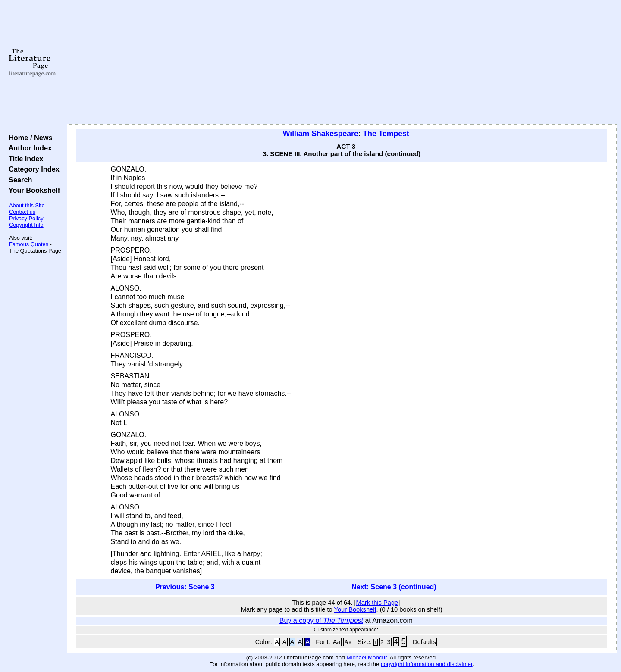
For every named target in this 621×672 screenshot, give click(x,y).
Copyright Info (26, 225)
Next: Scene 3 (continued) (394, 587)
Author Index (28, 148)
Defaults (424, 642)
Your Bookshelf (32, 190)
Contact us (22, 212)
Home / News (29, 138)
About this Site (27, 205)
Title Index (24, 159)
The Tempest (386, 134)
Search (18, 180)
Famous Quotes (29, 244)
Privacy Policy (26, 218)
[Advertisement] (342, 63)
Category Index (32, 169)
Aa (337, 642)
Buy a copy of (321, 620)
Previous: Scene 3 (185, 587)
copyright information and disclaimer (427, 664)
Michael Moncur (366, 658)
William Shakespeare (321, 134)
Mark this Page (377, 603)
